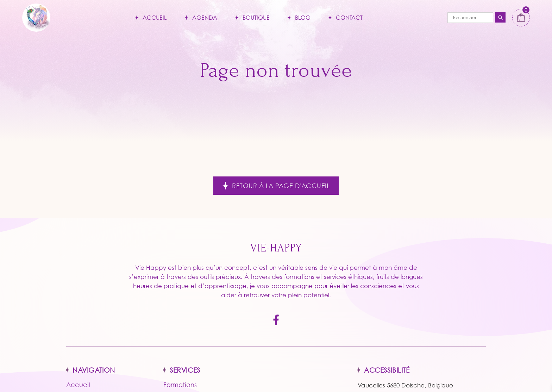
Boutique (256, 17)
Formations (180, 385)
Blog (303, 17)
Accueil (155, 17)
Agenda (205, 17)
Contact (349, 17)
